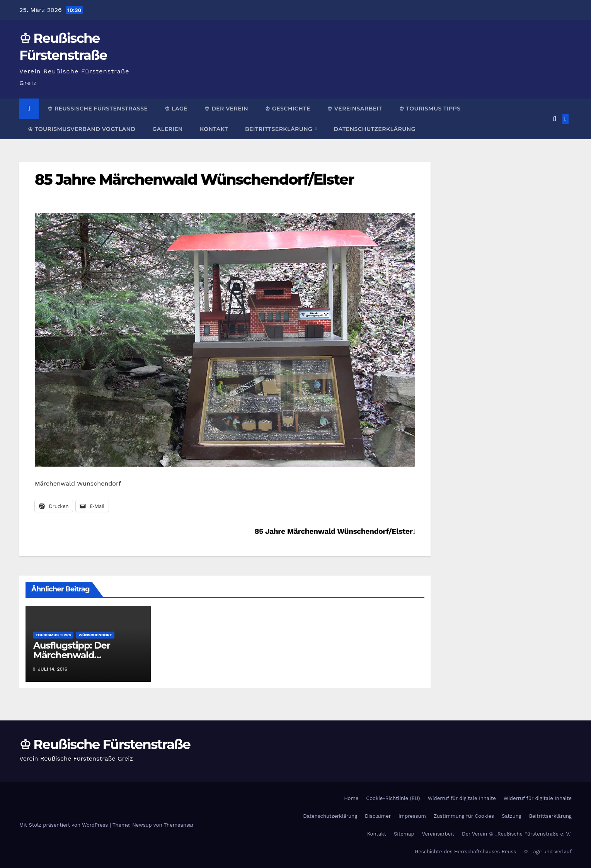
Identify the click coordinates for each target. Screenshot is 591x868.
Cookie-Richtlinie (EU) (393, 798)
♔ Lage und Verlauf (548, 852)
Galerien (167, 129)
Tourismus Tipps (53, 635)
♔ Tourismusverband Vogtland (82, 129)
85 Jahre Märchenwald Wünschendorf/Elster (194, 179)
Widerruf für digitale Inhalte (462, 798)
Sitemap (404, 834)
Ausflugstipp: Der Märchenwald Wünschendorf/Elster (81, 655)
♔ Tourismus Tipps (430, 109)
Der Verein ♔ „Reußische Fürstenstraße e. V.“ (517, 834)
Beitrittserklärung (280, 129)
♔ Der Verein (226, 109)
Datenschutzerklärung (374, 129)
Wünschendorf (95, 635)
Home (351, 798)
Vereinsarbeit (438, 834)
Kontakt (214, 129)
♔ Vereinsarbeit (355, 109)
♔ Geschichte (288, 109)
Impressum (412, 816)
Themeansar (179, 825)
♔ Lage (176, 109)
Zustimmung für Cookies (464, 816)
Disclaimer (378, 816)
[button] (554, 119)
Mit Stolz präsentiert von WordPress (65, 825)
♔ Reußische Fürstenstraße (98, 109)
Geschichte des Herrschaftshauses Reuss (465, 852)
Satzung (512, 816)
